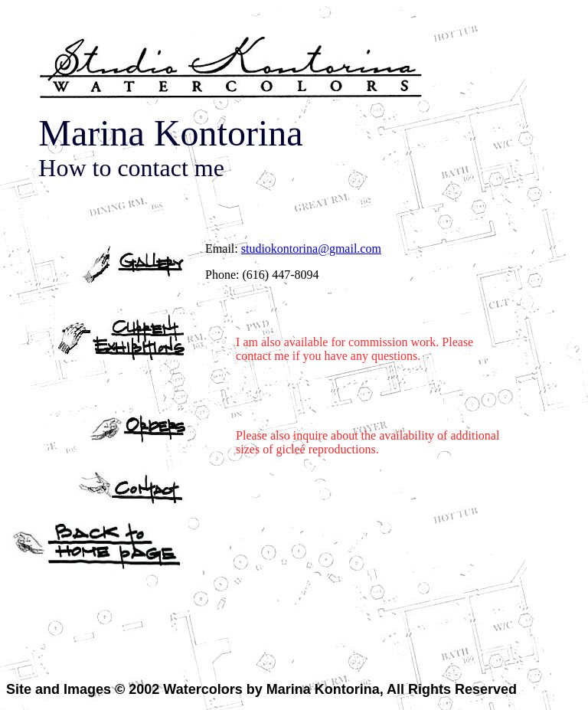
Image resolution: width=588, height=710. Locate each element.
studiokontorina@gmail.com (311, 249)
